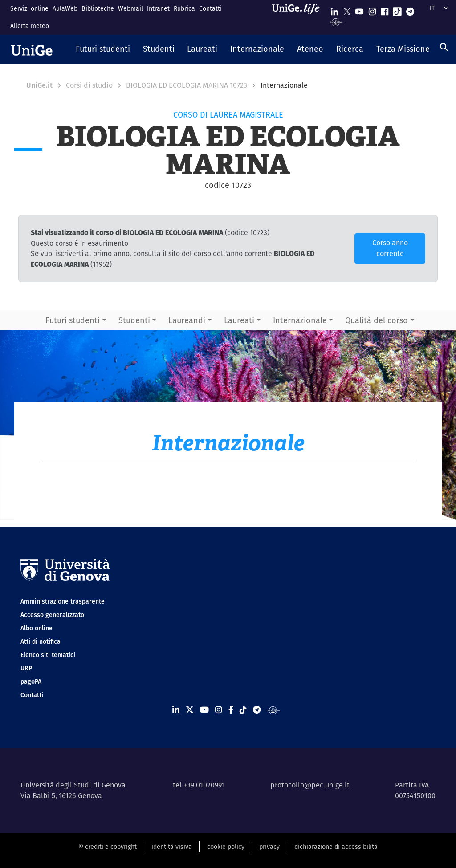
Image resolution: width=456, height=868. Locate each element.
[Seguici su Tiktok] (397, 10)
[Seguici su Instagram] (372, 10)
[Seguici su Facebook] (385, 10)
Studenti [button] (134, 320)
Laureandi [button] (187, 320)
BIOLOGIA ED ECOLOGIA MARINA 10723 (187, 85)
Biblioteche (98, 8)
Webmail (130, 8)
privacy (269, 847)
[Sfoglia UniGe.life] (299, 17)
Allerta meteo (30, 26)
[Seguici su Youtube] (359, 10)
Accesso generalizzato (52, 615)
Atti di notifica (41, 641)
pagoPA (31, 681)
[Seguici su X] (347, 10)
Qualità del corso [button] (377, 320)
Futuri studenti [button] (73, 320)
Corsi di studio (89, 85)
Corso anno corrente (390, 248)
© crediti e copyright (108, 847)
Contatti (210, 8)
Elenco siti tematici (48, 655)
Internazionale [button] (300, 320)
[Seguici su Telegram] (410, 10)
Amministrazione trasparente (63, 601)
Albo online (37, 628)
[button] (103, 49)
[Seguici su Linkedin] (334, 10)
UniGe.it (39, 85)
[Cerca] (444, 47)
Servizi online (29, 8)
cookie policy (226, 847)
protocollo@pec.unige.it (310, 785)
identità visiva (172, 847)
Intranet (158, 8)
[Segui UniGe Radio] (336, 22)
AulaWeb (65, 8)
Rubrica (184, 8)
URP (26, 668)
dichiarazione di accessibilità (336, 847)
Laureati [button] (239, 320)
